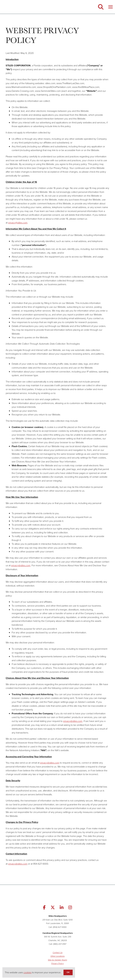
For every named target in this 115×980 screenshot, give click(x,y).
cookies (27, 972)
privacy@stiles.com (18, 223)
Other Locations (57, 956)
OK (68, 972)
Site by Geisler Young (57, 960)
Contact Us (58, 952)
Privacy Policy (58, 963)
